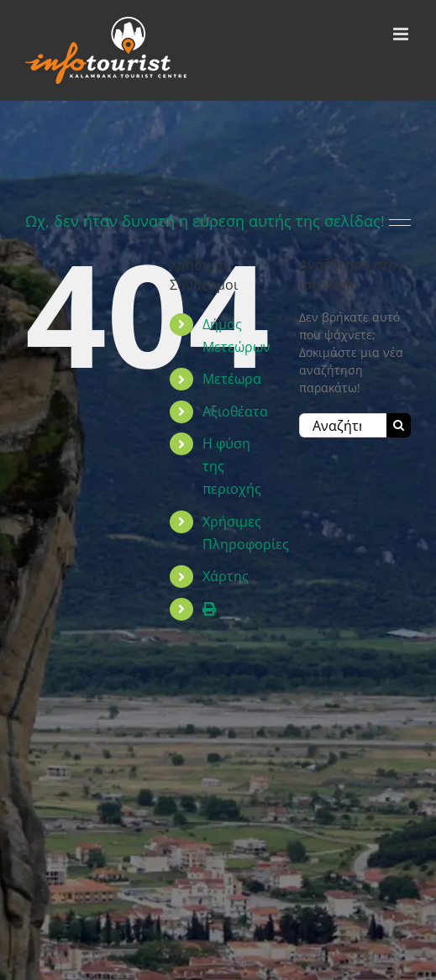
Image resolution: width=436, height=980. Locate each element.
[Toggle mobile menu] (402, 34)
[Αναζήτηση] (399, 425)
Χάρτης (226, 576)
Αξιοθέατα (235, 411)
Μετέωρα (232, 379)
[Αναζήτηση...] (343, 425)
